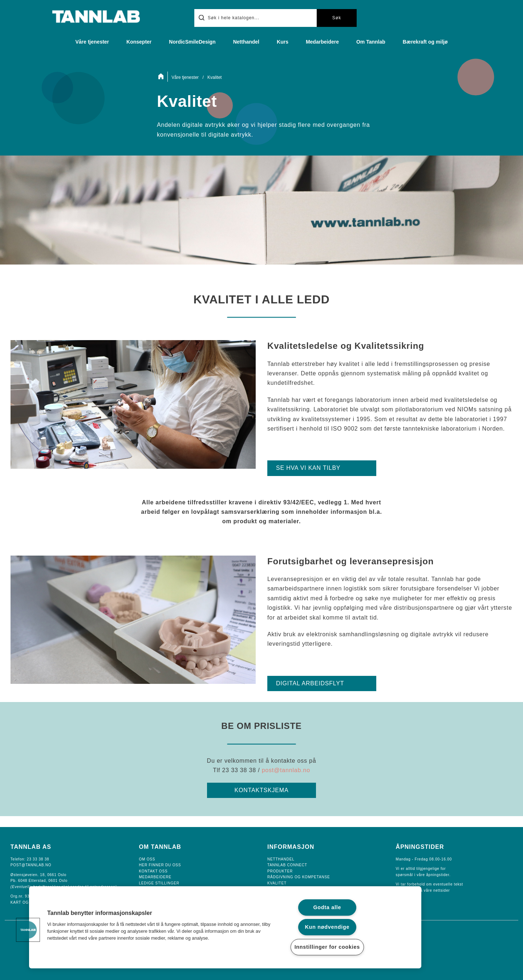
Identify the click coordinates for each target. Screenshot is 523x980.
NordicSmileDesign (192, 42)
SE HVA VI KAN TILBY (308, 468)
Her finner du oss (160, 865)
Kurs (283, 42)
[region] (225, 927)
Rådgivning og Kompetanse (299, 877)
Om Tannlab (371, 42)
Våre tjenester (92, 42)
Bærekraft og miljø (425, 42)
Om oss (147, 859)
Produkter (280, 871)
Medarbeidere (322, 42)
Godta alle (327, 907)
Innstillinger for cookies (327, 947)
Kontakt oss (153, 871)
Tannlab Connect (287, 865)
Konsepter (139, 42)
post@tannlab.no (286, 770)
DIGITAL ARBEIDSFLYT (310, 683)
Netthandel (246, 42)
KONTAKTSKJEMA (262, 790)
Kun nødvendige (327, 927)
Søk (337, 18)
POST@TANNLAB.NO (31, 865)
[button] (28, 930)
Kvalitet (277, 883)
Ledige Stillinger (159, 883)
